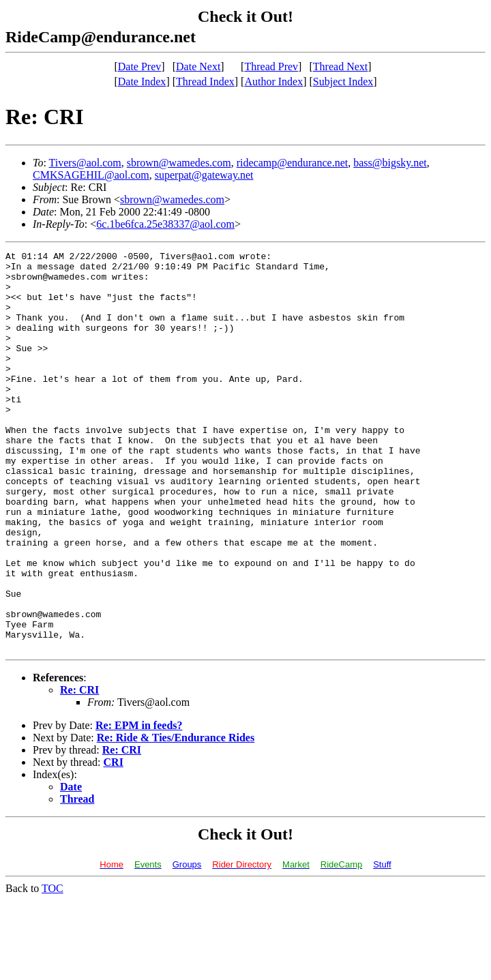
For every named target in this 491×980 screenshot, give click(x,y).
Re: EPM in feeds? (139, 805)
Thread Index (205, 81)
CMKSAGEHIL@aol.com (91, 175)
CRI (114, 842)
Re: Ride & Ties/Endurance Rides (176, 817)
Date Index (142, 81)
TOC (53, 968)
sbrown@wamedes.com (179, 163)
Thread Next (340, 66)
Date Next (198, 66)
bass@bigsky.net (390, 163)
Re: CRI (79, 770)
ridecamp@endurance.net (293, 163)
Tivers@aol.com (85, 163)
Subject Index (343, 81)
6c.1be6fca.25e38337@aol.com (165, 224)
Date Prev (140, 66)
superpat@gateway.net (204, 175)
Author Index (273, 81)
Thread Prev (271, 66)
